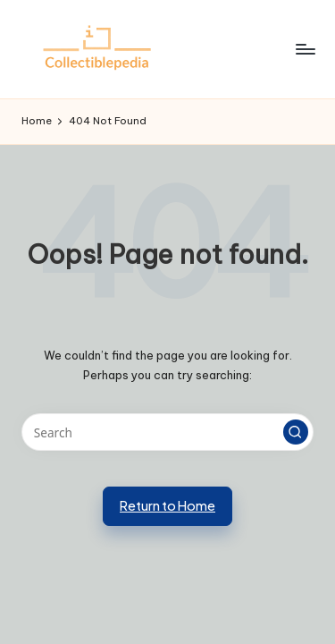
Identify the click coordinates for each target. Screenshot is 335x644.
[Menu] (305, 49)
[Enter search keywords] (167, 432)
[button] (296, 432)
